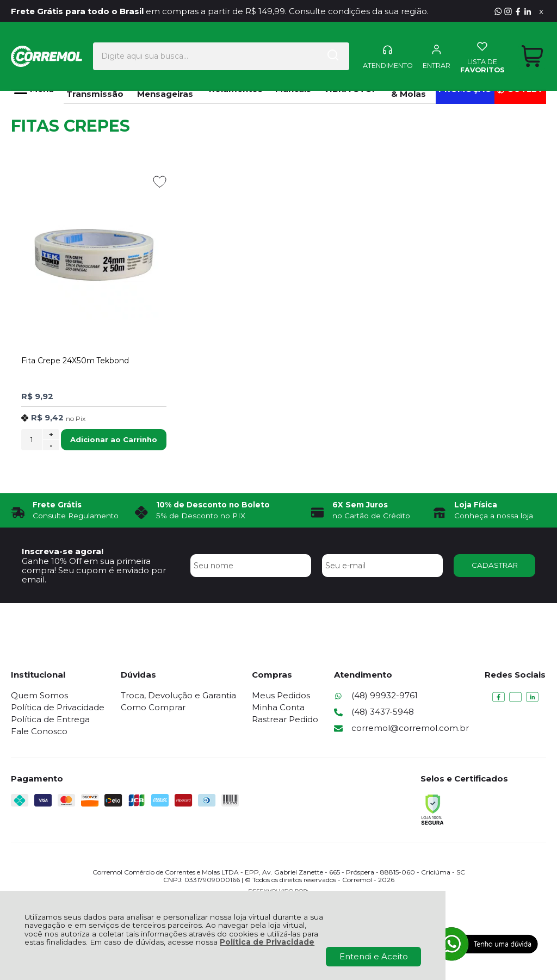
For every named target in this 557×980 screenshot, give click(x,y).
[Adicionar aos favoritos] (160, 182)
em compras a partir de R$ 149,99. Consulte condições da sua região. (220, 11)
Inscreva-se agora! (63, 551)
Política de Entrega (50, 719)
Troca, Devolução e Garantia (178, 695)
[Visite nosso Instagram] (508, 11)
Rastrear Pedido (285, 719)
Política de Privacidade (267, 942)
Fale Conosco (39, 731)
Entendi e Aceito (374, 956)
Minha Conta (278, 707)
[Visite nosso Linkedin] (528, 11)
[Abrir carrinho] (532, 48)
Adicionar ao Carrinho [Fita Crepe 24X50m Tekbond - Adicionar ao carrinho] (114, 439)
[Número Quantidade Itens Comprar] (32, 440)
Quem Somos (39, 695)
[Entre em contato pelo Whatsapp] (498, 11)
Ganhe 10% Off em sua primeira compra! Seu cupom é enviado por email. (94, 570)
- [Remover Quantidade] (51, 445)
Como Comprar (153, 707)
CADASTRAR (495, 565)
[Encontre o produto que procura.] (330, 48)
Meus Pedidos (281, 695)
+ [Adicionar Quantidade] (51, 435)
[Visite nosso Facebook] (518, 11)
